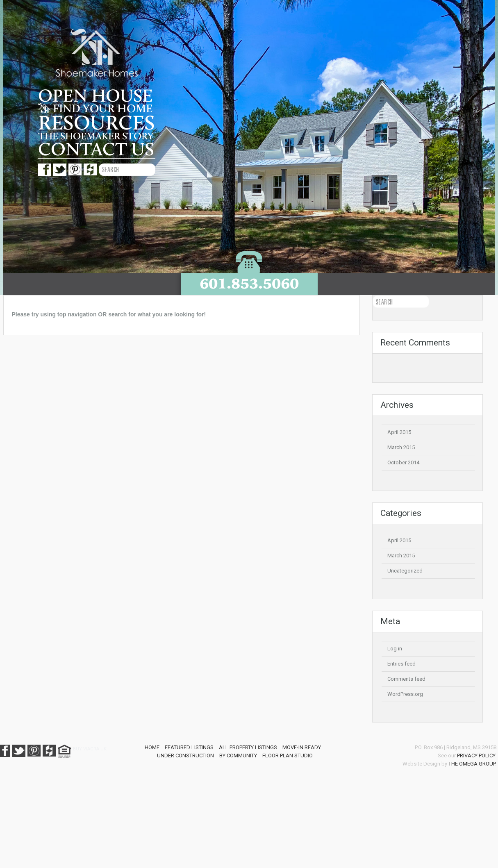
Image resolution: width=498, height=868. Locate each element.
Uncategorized (405, 571)
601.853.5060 (249, 283)
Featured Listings (189, 747)
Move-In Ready (302, 747)
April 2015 (399, 432)
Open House (96, 96)
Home (152, 747)
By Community (238, 756)
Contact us (96, 150)
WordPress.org (405, 694)
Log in (395, 649)
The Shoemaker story (96, 136)
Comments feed (406, 679)
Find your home (95, 109)
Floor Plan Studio (288, 756)
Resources (97, 123)
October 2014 (403, 462)
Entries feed (401, 664)
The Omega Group (472, 764)
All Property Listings (248, 747)
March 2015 (401, 447)
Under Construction (185, 756)
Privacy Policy (476, 756)
